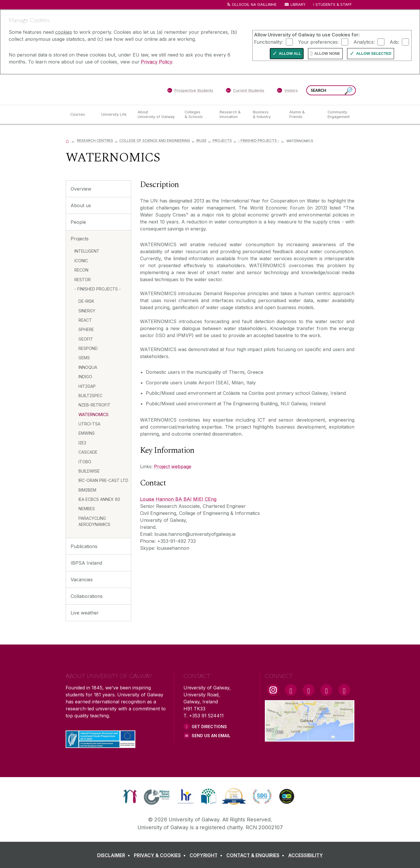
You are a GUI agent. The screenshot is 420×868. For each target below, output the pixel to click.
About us (81, 205)
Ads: (394, 42)
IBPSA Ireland (86, 563)
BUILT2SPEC (90, 396)
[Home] (67, 141)
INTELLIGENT (87, 251)
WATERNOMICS (93, 414)
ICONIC (81, 261)
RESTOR (83, 280)
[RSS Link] (344, 690)
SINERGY (87, 311)
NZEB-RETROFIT (94, 405)
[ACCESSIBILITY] (306, 855)
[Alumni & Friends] (304, 115)
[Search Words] (331, 90)
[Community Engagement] (339, 115)
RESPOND (88, 348)
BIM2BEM (87, 490)
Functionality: (269, 42)
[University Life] (115, 115)
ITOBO (85, 462)
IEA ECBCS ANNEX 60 (99, 499)
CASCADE (88, 452)
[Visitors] (287, 91)
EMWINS (87, 433)
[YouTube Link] (309, 690)
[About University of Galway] (156, 115)
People (78, 222)
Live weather (85, 613)
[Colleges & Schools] (197, 115)
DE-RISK (86, 301)
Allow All (290, 53)
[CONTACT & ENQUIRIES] (257, 855)
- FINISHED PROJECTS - (259, 141)
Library (298, 5)
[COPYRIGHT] (207, 855)
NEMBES (87, 509)
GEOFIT (86, 339)
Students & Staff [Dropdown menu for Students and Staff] (334, 5)
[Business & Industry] (266, 115)
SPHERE (86, 329)
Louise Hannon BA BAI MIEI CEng (178, 499)
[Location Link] (310, 738)
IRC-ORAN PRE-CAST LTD (103, 480)
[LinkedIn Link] (326, 690)
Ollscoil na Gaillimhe (254, 5)
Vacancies (82, 580)
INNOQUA (88, 367)
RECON (81, 270)
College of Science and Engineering (155, 141)
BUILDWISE (89, 471)
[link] (130, 796)
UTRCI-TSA (89, 424)
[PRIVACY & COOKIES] (161, 855)
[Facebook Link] (291, 690)
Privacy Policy (156, 62)
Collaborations (87, 596)
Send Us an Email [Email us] (211, 736)
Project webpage (173, 466)
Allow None (327, 53)
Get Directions (209, 727)
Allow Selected (374, 53)
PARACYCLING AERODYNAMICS (94, 521)
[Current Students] (245, 91)
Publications (84, 546)
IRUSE (201, 141)
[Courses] (81, 115)
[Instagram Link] (273, 690)
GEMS (84, 358)
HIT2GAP (87, 386)
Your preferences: (318, 42)
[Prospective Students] (190, 91)
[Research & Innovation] (232, 115)
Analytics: (364, 42)
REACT (85, 320)
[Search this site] (349, 91)
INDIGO (85, 377)
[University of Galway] (108, 89)
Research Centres (95, 141)
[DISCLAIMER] (115, 855)
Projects (222, 141)
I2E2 (82, 443)
